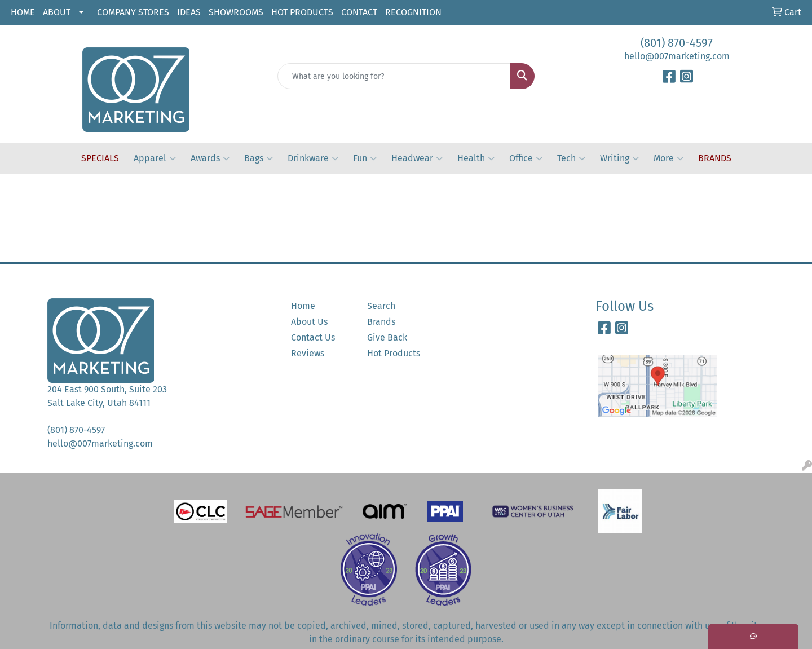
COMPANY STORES (133, 12)
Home (303, 306)
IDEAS (189, 12)
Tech (571, 158)
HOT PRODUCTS (302, 12)
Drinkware (313, 158)
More (668, 158)
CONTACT (359, 12)
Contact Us (313, 337)
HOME (23, 12)
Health (476, 158)
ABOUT (57, 12)
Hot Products (394, 353)
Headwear (417, 158)
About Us (309, 322)
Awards (210, 158)
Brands (381, 322)
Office (526, 158)
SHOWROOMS (236, 12)
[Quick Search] (394, 76)
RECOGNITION (413, 12)
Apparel (155, 158)
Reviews (308, 353)
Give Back (387, 337)
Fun (365, 158)
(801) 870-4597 (677, 43)
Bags (259, 158)
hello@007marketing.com (677, 56)
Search (381, 306)
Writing (619, 158)
